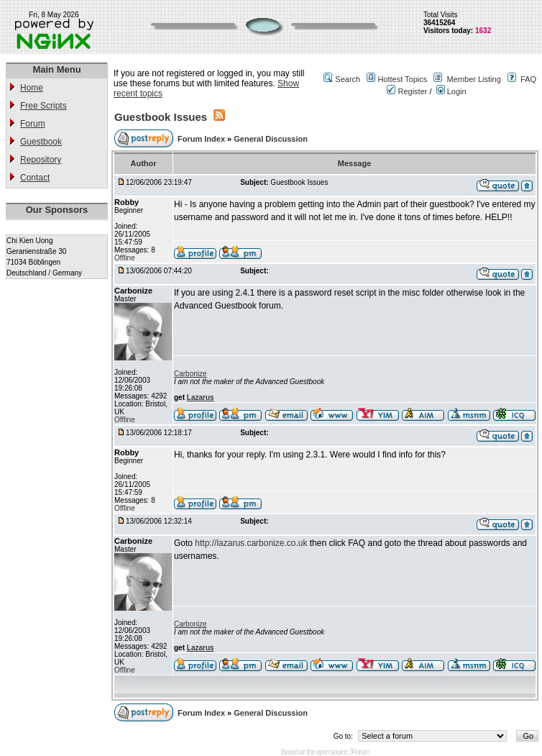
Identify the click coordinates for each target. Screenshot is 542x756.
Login (451, 91)
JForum (359, 752)
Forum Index (202, 139)
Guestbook (41, 142)
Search (348, 79)
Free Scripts (43, 106)
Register (407, 91)
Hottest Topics (402, 79)
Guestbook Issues (161, 117)
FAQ (528, 79)
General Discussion (271, 139)
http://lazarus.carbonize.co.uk (251, 543)
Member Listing (474, 79)
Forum (33, 124)
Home (32, 88)
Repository (41, 160)
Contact (35, 178)
